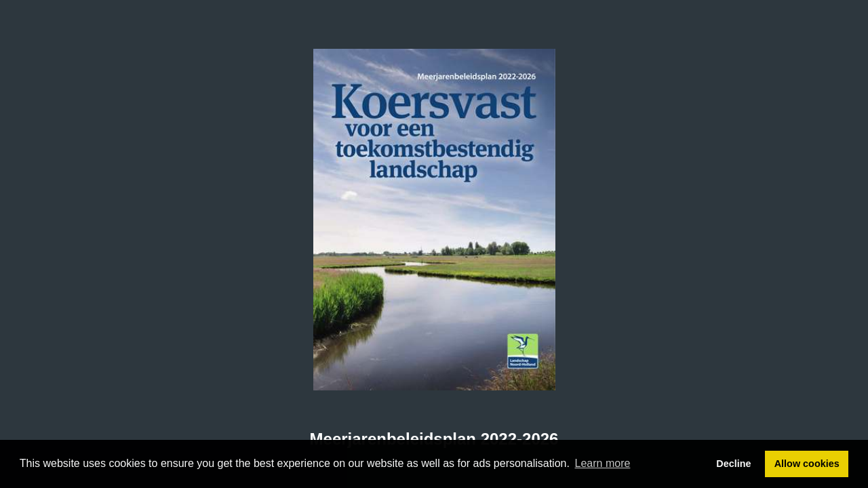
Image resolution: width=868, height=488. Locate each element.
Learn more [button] (603, 463)
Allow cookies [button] (807, 464)
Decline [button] (733, 464)
